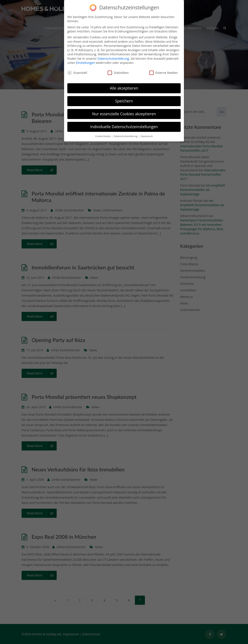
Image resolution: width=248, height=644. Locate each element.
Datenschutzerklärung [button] (126, 133)
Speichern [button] (124, 98)
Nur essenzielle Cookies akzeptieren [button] (124, 111)
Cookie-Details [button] (103, 133)
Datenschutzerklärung (113, 56)
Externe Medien (164, 70)
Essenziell (77, 70)
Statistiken (118, 70)
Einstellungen (85, 60)
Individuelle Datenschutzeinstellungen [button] (124, 124)
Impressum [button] (147, 133)
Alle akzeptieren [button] (124, 85)
